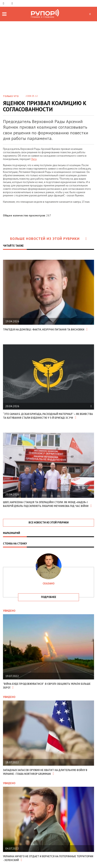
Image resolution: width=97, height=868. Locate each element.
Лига (34, 159)
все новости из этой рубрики (49, 523)
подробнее (49, 597)
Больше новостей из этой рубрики (49, 239)
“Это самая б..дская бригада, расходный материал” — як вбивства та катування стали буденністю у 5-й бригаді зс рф (48, 416)
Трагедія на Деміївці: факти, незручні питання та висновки (45, 330)
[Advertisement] (48, 51)
